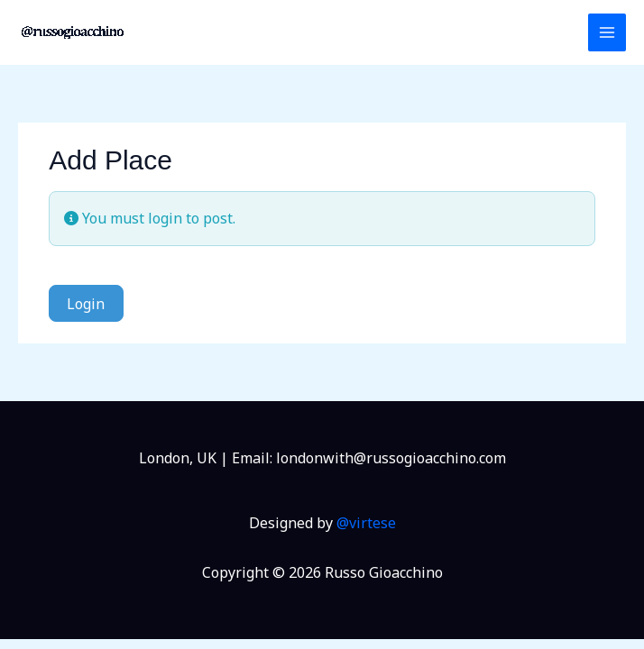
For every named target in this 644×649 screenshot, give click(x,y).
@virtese (366, 523)
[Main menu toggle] (607, 32)
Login (86, 304)
